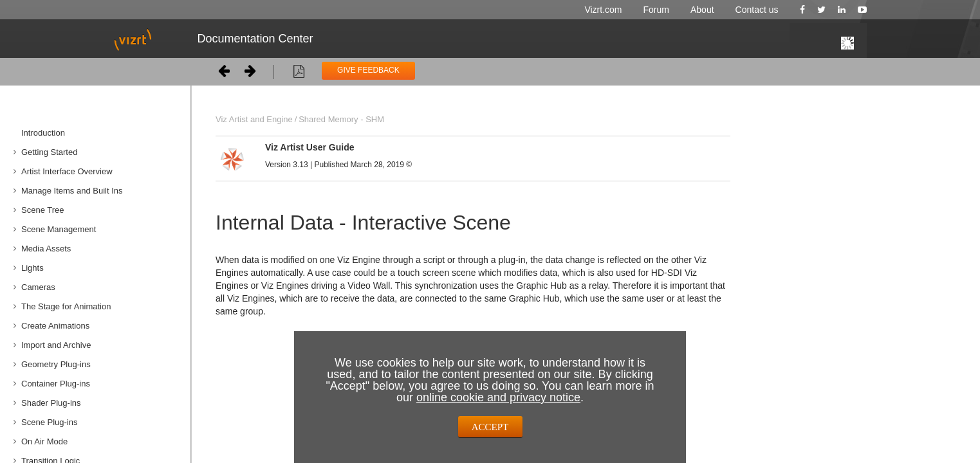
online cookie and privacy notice (498, 397)
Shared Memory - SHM (341, 119)
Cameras (38, 287)
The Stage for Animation (66, 306)
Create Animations (55, 326)
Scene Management (59, 229)
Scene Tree (43, 210)
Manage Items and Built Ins (72, 191)
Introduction (43, 133)
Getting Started (49, 152)
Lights (32, 268)
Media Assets (46, 249)
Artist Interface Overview (67, 171)
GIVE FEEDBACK (368, 70)
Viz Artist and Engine (254, 119)
